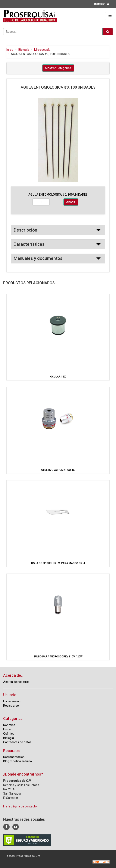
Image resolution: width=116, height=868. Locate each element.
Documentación (14, 757)
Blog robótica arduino (18, 761)
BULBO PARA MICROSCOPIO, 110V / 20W (58, 657)
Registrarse (11, 706)
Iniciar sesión (12, 701)
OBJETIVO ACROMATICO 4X (58, 470)
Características (29, 244)
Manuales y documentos (38, 258)
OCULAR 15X (58, 377)
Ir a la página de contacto (20, 806)
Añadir (71, 202)
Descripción (25, 230)
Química (9, 734)
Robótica (9, 725)
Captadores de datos (17, 742)
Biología (24, 50)
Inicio (10, 50)
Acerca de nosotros (16, 682)
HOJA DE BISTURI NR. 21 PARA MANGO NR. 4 (58, 563)
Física (7, 729)
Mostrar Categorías (58, 68)
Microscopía (42, 50)
